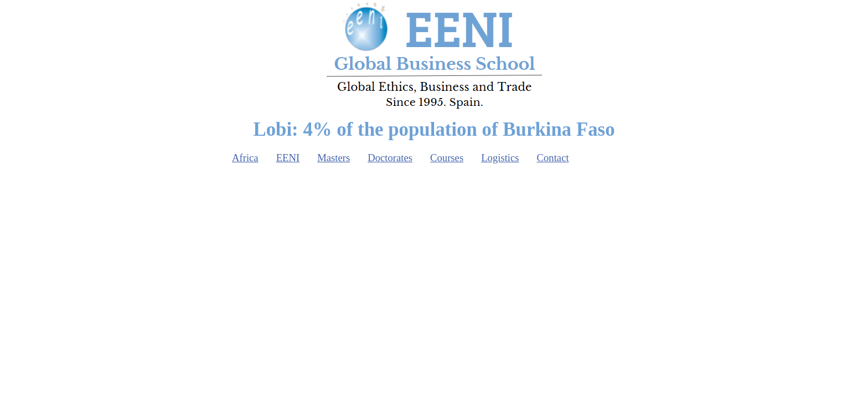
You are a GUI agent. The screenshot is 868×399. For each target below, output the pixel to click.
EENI (288, 158)
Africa (245, 158)
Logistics (500, 158)
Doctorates (390, 158)
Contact (553, 158)
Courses (447, 158)
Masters (334, 158)
